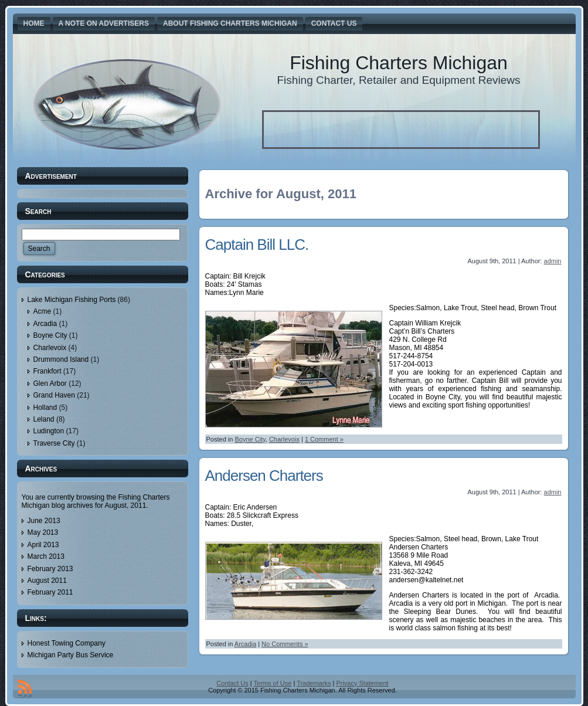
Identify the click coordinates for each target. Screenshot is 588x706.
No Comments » (285, 644)
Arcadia (45, 324)
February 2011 (50, 592)
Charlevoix (50, 348)
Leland (44, 419)
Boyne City (50, 335)
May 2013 (43, 532)
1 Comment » (324, 439)
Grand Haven (54, 395)
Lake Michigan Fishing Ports (72, 300)
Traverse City (54, 443)
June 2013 (44, 521)
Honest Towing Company (67, 643)
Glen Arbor (50, 383)
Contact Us (232, 683)
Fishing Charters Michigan (399, 63)
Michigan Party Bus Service (71, 655)
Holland (45, 408)
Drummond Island (61, 359)
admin (553, 261)
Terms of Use (273, 683)
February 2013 (50, 569)
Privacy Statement (362, 683)
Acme (43, 311)
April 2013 (43, 545)
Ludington (49, 431)
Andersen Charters (264, 476)
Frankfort (47, 371)
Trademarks (314, 683)
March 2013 (46, 556)
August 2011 (47, 581)
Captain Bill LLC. (257, 245)
